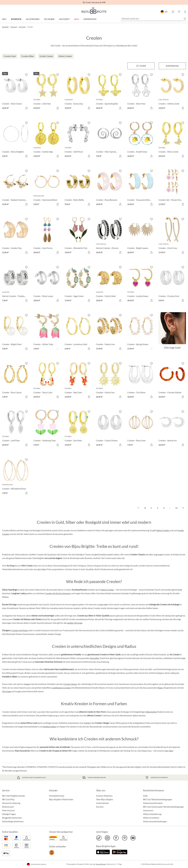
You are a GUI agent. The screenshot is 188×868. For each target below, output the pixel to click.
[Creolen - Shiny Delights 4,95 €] (16, 140)
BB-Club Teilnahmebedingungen (158, 799)
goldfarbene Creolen (62, 688)
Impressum (148, 810)
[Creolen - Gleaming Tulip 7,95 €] (47, 429)
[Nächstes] (183, 508)
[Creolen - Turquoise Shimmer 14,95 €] (141, 188)
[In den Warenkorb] (26, 108)
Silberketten (151, 712)
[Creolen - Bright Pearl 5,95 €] (16, 332)
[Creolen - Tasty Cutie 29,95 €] (47, 381)
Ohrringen (7, 691)
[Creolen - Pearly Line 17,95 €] (110, 332)
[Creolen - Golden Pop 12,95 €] (16, 236)
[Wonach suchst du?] (153, 19)
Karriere (100, 807)
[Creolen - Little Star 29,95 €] (47, 92)
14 (176, 508)
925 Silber (49, 19)
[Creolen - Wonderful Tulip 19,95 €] (78, 236)
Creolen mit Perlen (20, 630)
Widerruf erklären (151, 818)
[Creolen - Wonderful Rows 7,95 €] (16, 477)
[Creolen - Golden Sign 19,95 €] (47, 140)
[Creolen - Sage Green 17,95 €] (78, 284)
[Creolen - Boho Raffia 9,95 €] (78, 188)
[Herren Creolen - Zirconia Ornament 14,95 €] (110, 236)
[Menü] (141, 66)
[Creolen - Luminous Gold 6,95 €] (78, 332)
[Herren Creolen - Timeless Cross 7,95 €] (16, 284)
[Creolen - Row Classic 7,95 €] (16, 381)
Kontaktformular (57, 796)
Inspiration (90, 19)
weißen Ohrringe (75, 623)
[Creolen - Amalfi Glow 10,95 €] (141, 140)
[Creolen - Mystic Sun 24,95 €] (110, 381)
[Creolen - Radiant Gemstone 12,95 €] (16, 188)
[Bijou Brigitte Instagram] (108, 838)
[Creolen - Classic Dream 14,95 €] (110, 429)
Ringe (160, 688)
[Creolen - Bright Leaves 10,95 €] (141, 236)
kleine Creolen (163, 530)
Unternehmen (102, 803)
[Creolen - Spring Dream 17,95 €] (141, 332)
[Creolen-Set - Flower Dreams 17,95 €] (172, 188)
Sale (77, 19)
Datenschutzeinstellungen (155, 821)
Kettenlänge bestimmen (13, 821)
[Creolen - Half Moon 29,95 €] (78, 140)
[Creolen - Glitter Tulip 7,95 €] (47, 332)
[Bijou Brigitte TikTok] (99, 838)
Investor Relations (104, 796)
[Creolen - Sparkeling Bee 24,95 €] (110, 92)
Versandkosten (101, 864)
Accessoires (33, 19)
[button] (173, 12)
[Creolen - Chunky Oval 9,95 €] (172, 284)
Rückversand (8, 807)
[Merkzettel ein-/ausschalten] (26, 75)
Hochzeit (64, 19)
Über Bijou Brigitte (105, 799)
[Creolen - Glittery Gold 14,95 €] (172, 92)
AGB (145, 796)
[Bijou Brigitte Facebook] (116, 838)
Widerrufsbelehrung (152, 814)
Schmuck (16, 19)
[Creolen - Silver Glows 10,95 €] (16, 92)
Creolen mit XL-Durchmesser (58, 593)
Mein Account (8, 810)
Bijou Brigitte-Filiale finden (61, 799)
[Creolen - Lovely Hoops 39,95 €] (141, 284)
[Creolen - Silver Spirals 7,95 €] (110, 140)
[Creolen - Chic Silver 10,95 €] (141, 381)
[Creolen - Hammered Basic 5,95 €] (47, 188)
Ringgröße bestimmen (12, 818)
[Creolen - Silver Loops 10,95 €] (47, 284)
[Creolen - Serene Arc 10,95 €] (172, 429)
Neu (4, 19)
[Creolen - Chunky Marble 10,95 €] (172, 381)
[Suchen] (185, 19)
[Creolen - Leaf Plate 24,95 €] (16, 429)
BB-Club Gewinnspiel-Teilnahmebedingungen (164, 807)
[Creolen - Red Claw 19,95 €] (78, 381)
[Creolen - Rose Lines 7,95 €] (141, 429)
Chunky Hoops (70, 684)
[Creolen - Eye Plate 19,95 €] (78, 429)
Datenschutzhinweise (153, 803)
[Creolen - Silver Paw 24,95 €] (141, 92)
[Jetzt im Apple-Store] (103, 852)
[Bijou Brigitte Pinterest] (124, 838)
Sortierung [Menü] (172, 66)
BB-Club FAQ (8, 799)
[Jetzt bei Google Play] (120, 852)
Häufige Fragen (9, 814)
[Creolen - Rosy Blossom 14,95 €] (110, 188)
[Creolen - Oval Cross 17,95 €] (172, 236)
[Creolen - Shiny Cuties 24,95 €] (172, 140)
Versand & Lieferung (11, 803)
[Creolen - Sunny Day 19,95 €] (78, 92)
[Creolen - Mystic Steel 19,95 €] (110, 284)
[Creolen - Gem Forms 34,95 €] (47, 236)
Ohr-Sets (169, 751)
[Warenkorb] (185, 12)
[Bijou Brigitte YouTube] (133, 838)
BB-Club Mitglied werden (14, 796)
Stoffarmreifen (50, 727)
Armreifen (95, 658)
